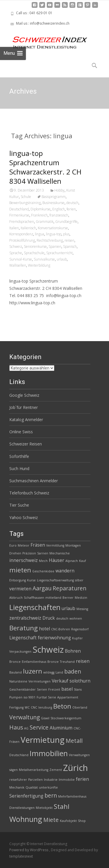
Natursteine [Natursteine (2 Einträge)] (18, 681)
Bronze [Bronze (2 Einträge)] (53, 662)
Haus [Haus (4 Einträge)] (16, 727)
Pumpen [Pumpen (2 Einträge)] (16, 697)
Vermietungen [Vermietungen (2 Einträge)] (40, 681)
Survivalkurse (44, 259)
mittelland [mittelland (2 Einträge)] (53, 598)
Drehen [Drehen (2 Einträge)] (15, 553)
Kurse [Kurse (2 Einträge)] (31, 580)
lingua (40, 234)
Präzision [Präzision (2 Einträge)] (29, 553)
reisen (69, 240)
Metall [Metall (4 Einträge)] (74, 741)
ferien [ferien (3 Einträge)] (82, 779)
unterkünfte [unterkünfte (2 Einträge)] (48, 787)
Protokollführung (22, 240)
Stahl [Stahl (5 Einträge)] (62, 806)
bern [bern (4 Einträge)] (51, 795)
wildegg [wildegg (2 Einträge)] (49, 672)
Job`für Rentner (24, 407)
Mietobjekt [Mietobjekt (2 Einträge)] (44, 808)
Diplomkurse (41, 209)
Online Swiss (21, 432)
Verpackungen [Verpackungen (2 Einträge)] (20, 652)
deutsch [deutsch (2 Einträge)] (62, 618)
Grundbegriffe (66, 222)
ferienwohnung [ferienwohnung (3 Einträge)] (54, 638)
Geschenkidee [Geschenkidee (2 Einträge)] (43, 571)
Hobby (59, 190)
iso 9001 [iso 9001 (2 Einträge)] (30, 697)
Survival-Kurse (21, 259)
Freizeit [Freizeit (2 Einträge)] (54, 689)
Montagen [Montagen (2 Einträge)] (73, 545)
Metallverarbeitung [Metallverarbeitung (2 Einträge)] (34, 770)
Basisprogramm (54, 197)
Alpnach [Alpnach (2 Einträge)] (72, 561)
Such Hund (19, 468)
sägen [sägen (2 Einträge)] (14, 770)
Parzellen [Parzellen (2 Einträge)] (35, 780)
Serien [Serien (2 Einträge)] (42, 689)
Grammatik (45, 222)
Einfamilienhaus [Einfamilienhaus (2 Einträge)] (34, 662)
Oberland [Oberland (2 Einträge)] (80, 707)
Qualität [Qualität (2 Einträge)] (32, 787)
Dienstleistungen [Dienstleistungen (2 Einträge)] (22, 808)
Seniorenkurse (35, 246)
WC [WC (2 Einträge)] (27, 707)
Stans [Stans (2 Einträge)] (78, 689)
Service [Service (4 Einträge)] (39, 727)
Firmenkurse (19, 215)
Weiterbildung (39, 265)
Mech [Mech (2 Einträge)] (43, 561)
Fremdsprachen (22, 222)
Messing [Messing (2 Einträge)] (82, 609)
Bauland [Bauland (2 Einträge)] (16, 672)
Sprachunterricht (59, 253)
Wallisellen (18, 265)
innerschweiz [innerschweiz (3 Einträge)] (24, 560)
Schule (26, 197)
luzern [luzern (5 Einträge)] (33, 671)
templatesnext (21, 856)
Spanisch (70, 246)
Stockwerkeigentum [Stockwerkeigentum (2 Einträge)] (66, 718)
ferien (71, 209)
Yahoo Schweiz (24, 517)
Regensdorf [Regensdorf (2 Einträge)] (80, 629)
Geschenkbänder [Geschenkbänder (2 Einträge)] (23, 689)
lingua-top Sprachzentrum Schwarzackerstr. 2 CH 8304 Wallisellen (45, 167)
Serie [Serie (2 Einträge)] (52, 697)
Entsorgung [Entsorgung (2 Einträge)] (18, 580)
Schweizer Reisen (26, 444)
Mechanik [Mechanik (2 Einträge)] (17, 787)
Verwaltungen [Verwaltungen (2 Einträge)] (79, 755)
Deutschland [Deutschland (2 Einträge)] (19, 755)
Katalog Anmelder (26, 420)
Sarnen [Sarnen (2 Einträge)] (43, 553)
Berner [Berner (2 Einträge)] (68, 598)
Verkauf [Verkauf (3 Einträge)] (60, 681)
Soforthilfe (19, 456)
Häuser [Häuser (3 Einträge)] (57, 560)
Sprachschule (34, 253)
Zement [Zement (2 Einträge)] (56, 770)
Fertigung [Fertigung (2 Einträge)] (16, 707)
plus (66, 234)
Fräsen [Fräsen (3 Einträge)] (38, 545)
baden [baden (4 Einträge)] (73, 671)
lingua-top (54, 234)
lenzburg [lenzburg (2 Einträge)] (45, 707)
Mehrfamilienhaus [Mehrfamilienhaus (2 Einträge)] (72, 796)
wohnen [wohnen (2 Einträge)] (76, 618)
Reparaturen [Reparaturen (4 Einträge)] (69, 588)
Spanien (55, 246)
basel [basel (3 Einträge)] (67, 689)
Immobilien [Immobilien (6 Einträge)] (49, 753)
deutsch (72, 203)
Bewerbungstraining (25, 203)
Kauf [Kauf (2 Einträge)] (83, 561)
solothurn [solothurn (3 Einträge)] (80, 681)
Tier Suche (19, 505)
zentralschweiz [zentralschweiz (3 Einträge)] (25, 618)
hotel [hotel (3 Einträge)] (44, 629)
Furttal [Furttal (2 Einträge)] (42, 697)
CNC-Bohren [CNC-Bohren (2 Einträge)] (61, 629)
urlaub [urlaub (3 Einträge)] (68, 608)
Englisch (59, 209)
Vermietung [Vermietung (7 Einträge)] (43, 740)
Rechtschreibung (50, 240)
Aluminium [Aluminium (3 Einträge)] (61, 728)
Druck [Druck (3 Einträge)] (49, 618)
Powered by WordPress (29, 850)
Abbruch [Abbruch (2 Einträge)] (16, 598)
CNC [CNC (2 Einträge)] (34, 707)
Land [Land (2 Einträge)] (59, 672)
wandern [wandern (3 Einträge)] (65, 571)
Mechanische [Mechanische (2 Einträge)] (60, 553)
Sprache (16, 253)
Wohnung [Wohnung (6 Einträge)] (26, 819)
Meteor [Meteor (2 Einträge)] (24, 545)
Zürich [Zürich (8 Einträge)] (75, 768)
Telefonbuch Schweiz (29, 493)
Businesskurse (53, 203)
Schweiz (16, 246)
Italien (14, 228)
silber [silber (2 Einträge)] (79, 580)
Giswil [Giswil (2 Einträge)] (45, 718)
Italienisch (28, 228)
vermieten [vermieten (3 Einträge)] (20, 589)
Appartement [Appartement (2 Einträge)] (68, 697)
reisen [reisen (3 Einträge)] (83, 661)
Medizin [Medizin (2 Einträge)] (81, 598)
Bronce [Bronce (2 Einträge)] (15, 662)
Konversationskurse (53, 228)
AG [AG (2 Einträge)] (26, 728)
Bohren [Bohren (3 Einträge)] (73, 651)
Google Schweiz (24, 395)
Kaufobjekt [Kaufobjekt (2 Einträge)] (68, 821)
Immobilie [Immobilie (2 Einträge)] (67, 780)
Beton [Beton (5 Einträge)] (62, 706)
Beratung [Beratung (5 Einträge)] (24, 628)
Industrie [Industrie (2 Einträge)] (51, 780)
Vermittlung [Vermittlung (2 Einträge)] (55, 545)
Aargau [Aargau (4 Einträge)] (42, 588)
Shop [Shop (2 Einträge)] (82, 821)
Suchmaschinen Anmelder (34, 481)
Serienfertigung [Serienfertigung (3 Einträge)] (26, 796)
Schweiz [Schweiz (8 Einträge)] (48, 649)
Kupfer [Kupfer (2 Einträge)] (77, 638)
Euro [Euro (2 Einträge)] (13, 545)
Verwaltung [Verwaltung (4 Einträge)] (25, 717)
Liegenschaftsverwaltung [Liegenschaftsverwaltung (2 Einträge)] (55, 580)
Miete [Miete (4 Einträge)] (51, 820)
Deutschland (19, 209)
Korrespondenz (21, 234)
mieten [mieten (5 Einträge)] (20, 570)
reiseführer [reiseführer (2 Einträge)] (18, 780)
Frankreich (39, 215)
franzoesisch (59, 215)
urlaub (62, 259)
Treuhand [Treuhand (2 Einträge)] (67, 662)
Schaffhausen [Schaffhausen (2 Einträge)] (34, 598)
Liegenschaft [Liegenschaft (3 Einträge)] (23, 638)
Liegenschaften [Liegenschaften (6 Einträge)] (35, 607)
